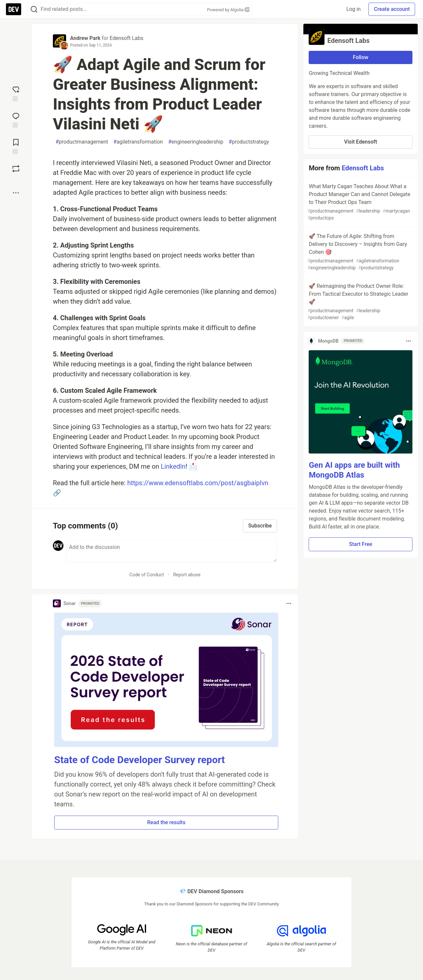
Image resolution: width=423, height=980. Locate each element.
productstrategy (249, 142)
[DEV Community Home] (14, 9)
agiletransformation (138, 142)
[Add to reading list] (16, 146)
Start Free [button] (361, 544)
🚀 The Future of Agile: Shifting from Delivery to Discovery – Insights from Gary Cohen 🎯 (360, 252)
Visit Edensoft (361, 142)
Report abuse (187, 575)
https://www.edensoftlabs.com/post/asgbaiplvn (198, 483)
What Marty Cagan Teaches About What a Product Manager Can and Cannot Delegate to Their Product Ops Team (360, 202)
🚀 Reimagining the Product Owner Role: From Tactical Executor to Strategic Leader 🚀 (360, 302)
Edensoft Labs (127, 38)
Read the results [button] (166, 822)
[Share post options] (16, 193)
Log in (353, 9)
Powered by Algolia (228, 10)
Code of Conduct (147, 575)
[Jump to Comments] (16, 119)
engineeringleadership (196, 142)
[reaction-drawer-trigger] (16, 93)
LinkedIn (173, 466)
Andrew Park (85, 38)
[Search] (34, 9)
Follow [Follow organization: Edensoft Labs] (361, 57)
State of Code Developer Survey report (140, 760)
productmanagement (82, 142)
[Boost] (16, 169)
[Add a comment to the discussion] (172, 551)
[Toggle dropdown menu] (289, 603)
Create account (392, 9)
